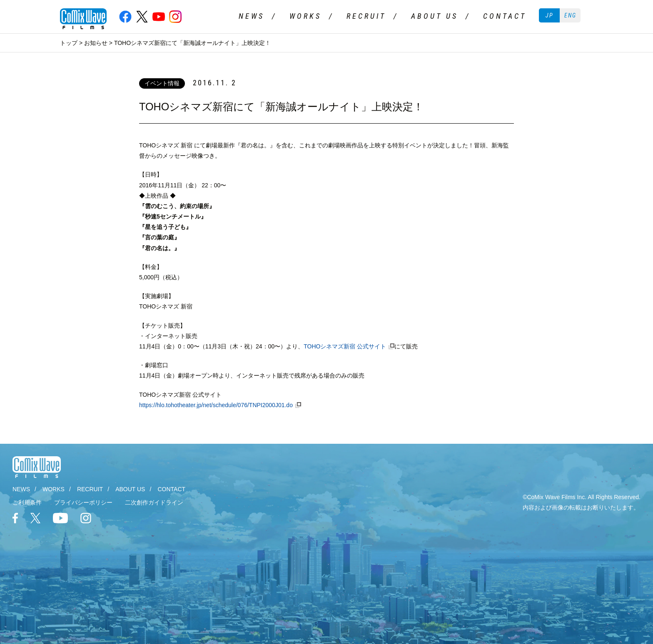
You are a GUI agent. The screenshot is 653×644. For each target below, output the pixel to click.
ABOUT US (435, 16)
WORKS (305, 16)
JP (550, 15)
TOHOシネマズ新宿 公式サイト (345, 346)
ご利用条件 (27, 502)
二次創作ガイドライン (154, 502)
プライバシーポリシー (83, 502)
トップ (69, 43)
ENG (570, 15)
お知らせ (96, 43)
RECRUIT (366, 16)
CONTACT (505, 16)
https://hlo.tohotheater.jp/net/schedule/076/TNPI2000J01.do (216, 405)
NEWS (252, 16)
